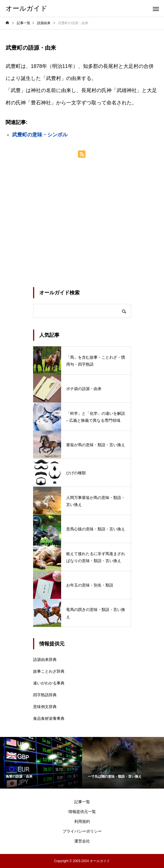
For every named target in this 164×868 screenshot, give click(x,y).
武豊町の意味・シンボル (40, 135)
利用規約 (82, 821)
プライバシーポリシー (82, 831)
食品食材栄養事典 (49, 718)
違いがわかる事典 (49, 683)
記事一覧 (82, 802)
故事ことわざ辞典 (49, 671)
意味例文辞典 (45, 707)
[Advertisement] (82, 222)
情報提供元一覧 (82, 812)
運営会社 (82, 841)
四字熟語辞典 (45, 695)
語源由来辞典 (45, 659)
